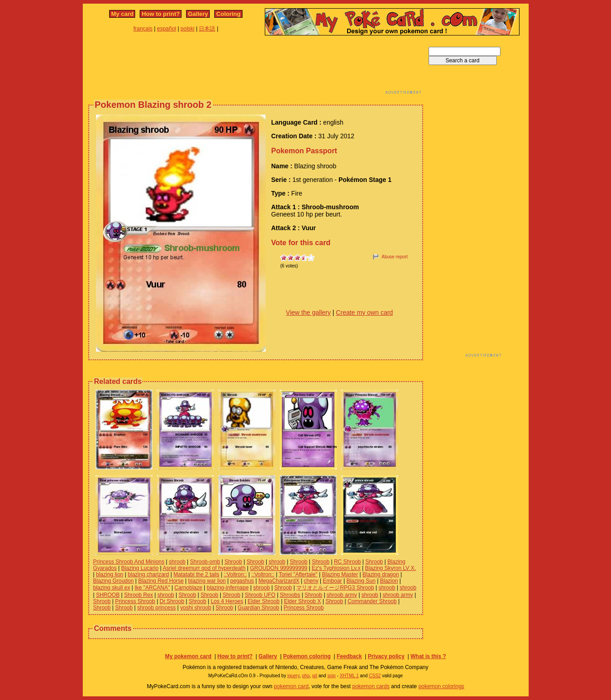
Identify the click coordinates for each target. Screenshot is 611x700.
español (167, 29)
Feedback (349, 656)
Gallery (198, 14)
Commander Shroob (372, 601)
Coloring (228, 14)
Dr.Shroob (172, 601)
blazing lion (110, 574)
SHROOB (108, 595)
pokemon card (291, 686)
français (143, 29)
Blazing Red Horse (161, 581)
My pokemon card (188, 656)
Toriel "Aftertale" (298, 574)
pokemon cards (371, 686)
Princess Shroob (135, 601)
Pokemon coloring (307, 656)
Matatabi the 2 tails (196, 574)
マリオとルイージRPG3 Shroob (335, 588)
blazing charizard (149, 574)
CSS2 (375, 676)
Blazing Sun (361, 581)
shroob (177, 562)
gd (315, 676)
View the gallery (308, 312)
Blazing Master (340, 574)
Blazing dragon (381, 574)
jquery (294, 676)
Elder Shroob (263, 601)
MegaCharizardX (279, 581)
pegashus (242, 581)
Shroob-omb (205, 562)
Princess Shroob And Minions (129, 562)
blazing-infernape (228, 588)
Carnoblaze (188, 588)
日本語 (207, 29)
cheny (311, 581)
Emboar (333, 581)
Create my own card (364, 312)
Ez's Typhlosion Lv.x (336, 568)
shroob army (342, 595)
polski (188, 29)
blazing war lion (207, 581)
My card (122, 14)
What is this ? (428, 656)
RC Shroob (347, 562)
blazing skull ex (112, 588)
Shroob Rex (139, 595)
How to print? (161, 14)
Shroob (233, 562)
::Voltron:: (235, 574)
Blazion (389, 581)
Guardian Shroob (258, 608)
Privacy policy (386, 656)
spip (331, 676)
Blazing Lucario (140, 568)
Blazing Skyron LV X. (390, 568)
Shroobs (290, 595)
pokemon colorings (442, 686)
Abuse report (395, 257)
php (306, 676)
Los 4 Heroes (227, 601)
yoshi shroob (196, 608)
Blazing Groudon (114, 581)
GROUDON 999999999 (278, 568)
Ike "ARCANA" (152, 588)
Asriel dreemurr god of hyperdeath (204, 568)
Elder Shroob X (302, 601)
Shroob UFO (260, 595)
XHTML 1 (349, 676)
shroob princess (157, 608)
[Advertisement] (256, 67)
